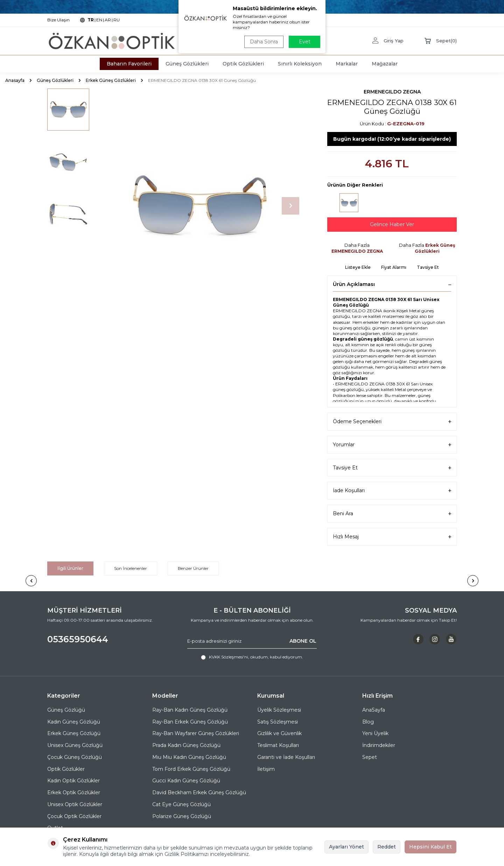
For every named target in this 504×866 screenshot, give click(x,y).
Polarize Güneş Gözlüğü (182, 816)
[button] (290, 206)
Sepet (370, 757)
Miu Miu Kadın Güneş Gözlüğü (189, 757)
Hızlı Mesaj (392, 537)
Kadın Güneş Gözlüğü (74, 722)
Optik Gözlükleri (243, 64)
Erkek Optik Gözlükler (74, 792)
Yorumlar (392, 445)
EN (99, 20)
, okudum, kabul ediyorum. (252, 657)
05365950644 (78, 639)
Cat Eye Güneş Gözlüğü (181, 804)
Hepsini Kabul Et (430, 847)
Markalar (347, 64)
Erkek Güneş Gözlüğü (74, 733)
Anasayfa (15, 80)
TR (91, 20)
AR (108, 20)
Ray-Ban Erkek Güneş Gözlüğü (190, 722)
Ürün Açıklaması (392, 284)
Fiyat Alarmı (394, 267)
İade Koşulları (392, 491)
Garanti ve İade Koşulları (286, 757)
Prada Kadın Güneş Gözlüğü (186, 745)
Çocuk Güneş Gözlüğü (75, 757)
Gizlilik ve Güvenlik (279, 733)
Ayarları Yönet (346, 847)
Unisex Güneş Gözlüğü (75, 745)
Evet (305, 42)
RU (117, 20)
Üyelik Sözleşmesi (279, 710)
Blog (368, 722)
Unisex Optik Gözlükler (75, 804)
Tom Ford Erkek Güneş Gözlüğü (191, 769)
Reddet (387, 847)
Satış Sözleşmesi (278, 722)
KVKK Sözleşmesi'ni (229, 657)
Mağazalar (385, 64)
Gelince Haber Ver (392, 224)
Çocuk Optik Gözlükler (74, 816)
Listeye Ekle (358, 267)
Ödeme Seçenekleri (392, 422)
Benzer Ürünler (193, 568)
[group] (199, 206)
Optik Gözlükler (66, 769)
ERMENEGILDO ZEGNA (392, 92)
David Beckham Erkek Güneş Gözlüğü (199, 792)
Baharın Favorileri (129, 64)
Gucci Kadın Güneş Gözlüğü (186, 781)
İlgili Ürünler (70, 568)
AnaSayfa (374, 710)
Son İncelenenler (131, 568)
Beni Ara (392, 514)
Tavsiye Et (428, 267)
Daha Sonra (264, 42)
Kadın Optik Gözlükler (73, 781)
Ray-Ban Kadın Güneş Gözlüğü (190, 710)
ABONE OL (303, 641)
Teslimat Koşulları (278, 745)
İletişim (266, 769)
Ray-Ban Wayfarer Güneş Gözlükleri (196, 733)
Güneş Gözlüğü (66, 710)
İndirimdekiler (379, 745)
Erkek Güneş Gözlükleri (111, 80)
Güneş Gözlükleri (187, 64)
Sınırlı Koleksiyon (300, 64)
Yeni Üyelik (375, 733)
